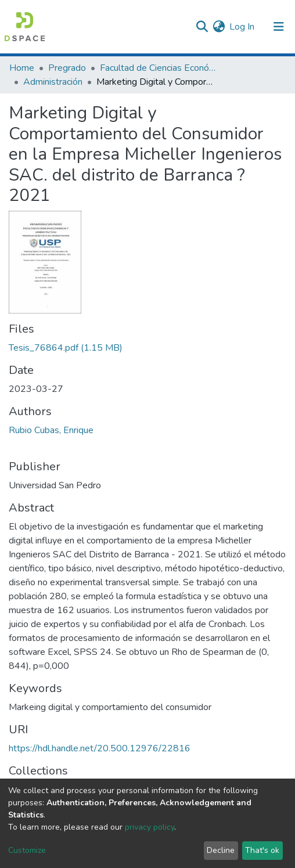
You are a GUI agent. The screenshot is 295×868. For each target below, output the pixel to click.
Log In (242, 27)
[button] (219, 27)
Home (22, 68)
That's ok (262, 850)
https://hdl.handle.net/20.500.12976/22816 (100, 748)
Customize (27, 850)
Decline (221, 850)
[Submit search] (202, 27)
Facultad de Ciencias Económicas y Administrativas (158, 68)
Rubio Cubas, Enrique (51, 430)
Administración (53, 82)
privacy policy (150, 827)
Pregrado (67, 68)
